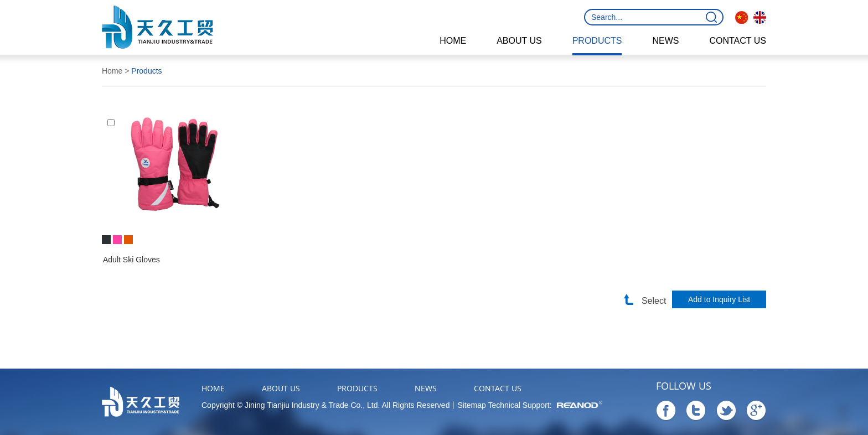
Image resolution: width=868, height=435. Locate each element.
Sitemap (471, 405)
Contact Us (738, 41)
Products (597, 41)
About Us (519, 41)
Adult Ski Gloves (131, 260)
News (665, 41)
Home (453, 41)
